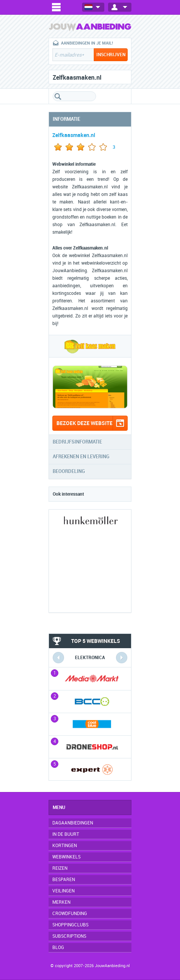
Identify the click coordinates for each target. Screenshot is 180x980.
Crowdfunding (70, 914)
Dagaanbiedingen (73, 823)
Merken (61, 902)
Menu (59, 807)
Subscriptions (69, 936)
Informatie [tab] (66, 119)
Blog (58, 948)
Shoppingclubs (70, 925)
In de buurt (66, 834)
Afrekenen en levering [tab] (81, 457)
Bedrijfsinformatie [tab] (77, 442)
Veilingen (63, 891)
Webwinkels (66, 857)
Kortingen (65, 846)
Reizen (60, 868)
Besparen (64, 880)
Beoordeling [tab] (69, 471)
